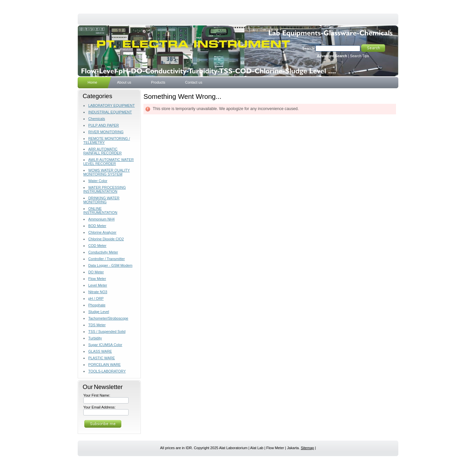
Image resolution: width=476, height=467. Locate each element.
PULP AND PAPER (104, 125)
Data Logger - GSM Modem (110, 265)
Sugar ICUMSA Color (105, 345)
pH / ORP (96, 298)
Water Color (98, 181)
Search (308, 48)
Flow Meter (97, 279)
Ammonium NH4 (101, 219)
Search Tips (359, 56)
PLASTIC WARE (102, 358)
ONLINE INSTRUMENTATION (100, 211)
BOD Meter (97, 226)
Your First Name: (97, 395)
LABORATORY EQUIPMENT (112, 105)
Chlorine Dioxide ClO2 (106, 239)
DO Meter (96, 272)
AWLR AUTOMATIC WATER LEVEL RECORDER (109, 162)
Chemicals (97, 119)
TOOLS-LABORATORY (107, 371)
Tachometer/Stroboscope (108, 318)
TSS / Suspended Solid (107, 331)
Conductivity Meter (103, 252)
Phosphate (97, 305)
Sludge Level (99, 312)
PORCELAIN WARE (104, 365)
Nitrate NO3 (98, 292)
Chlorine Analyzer (102, 232)
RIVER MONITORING (106, 132)
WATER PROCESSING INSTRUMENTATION (105, 189)
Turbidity (95, 338)
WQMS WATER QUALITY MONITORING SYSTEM (107, 172)
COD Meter (97, 246)
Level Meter (98, 285)
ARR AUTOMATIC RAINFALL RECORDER (102, 151)
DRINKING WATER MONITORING (101, 200)
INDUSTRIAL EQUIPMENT (110, 112)
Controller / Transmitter (107, 259)
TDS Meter (97, 325)
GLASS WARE (100, 351)
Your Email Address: (99, 407)
